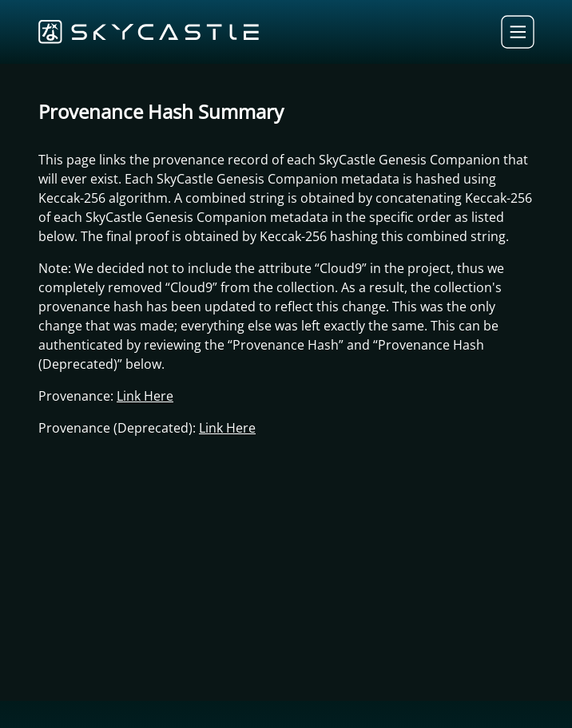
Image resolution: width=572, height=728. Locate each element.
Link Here (145, 396)
